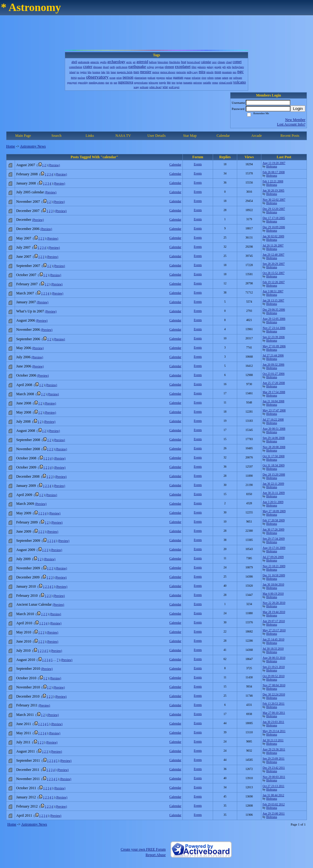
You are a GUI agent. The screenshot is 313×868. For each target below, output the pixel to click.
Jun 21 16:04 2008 (273, 401)
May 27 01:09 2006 (274, 346)
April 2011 (24, 815)
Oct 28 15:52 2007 (274, 273)
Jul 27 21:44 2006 (273, 355)
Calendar (223, 136)
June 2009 (24, 531)
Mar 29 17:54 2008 (274, 392)
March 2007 (25, 293)
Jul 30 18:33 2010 (273, 649)
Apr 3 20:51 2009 (273, 502)
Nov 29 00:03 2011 (274, 777)
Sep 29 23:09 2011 (274, 759)
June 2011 (24, 724)
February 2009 (27, 522)
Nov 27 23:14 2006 (274, 328)
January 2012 (26, 797)
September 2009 (28, 541)
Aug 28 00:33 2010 (274, 658)
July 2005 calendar (30, 192)
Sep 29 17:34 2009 (274, 539)
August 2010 (26, 660)
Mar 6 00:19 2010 (273, 594)
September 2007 (28, 266)
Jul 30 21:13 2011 (273, 740)
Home (11, 146)
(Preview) (54, 165)
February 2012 (27, 806)
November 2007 (28, 202)
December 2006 (28, 229)
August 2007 (26, 165)
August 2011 (26, 751)
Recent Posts (290, 136)
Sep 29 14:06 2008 (274, 438)
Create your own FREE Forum (143, 849)
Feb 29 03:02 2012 (274, 804)
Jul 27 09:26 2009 (273, 557)
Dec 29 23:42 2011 (274, 768)
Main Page (23, 136)
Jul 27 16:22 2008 (273, 419)
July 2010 (23, 651)
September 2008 (28, 440)
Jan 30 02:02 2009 (273, 236)
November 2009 (28, 568)
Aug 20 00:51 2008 (274, 429)
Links (90, 136)
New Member (295, 120)
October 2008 (26, 458)
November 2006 (28, 330)
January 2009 (26, 486)
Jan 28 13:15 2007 (273, 300)
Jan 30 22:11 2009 (273, 484)
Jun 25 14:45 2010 (273, 639)
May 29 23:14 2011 (274, 731)
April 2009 (24, 495)
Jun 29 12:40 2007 (273, 255)
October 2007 (26, 275)
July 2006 (23, 357)
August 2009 (26, 550)
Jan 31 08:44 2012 (273, 795)
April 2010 (24, 623)
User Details (156, 136)
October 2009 (26, 467)
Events (198, 164)
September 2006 (28, 339)
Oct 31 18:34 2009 (274, 465)
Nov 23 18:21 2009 (274, 566)
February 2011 (27, 705)
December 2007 (28, 211)
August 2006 (26, 320)
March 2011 (25, 715)
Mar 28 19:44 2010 (274, 612)
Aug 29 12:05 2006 (274, 319)
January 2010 (26, 586)
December (24, 220)
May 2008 (24, 412)
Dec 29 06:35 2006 (274, 310)
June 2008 (24, 403)
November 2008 (28, 449)
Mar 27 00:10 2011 (274, 713)
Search (56, 136)
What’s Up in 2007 (30, 311)
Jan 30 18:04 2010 (273, 584)
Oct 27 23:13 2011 (273, 786)
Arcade (257, 136)
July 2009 (23, 559)
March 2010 (25, 614)
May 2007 (24, 238)
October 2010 (26, 678)
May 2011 (24, 733)
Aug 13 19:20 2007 (274, 163)
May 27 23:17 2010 (274, 630)
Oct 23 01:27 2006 (274, 374)
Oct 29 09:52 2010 (274, 676)
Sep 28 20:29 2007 (274, 264)
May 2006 (24, 348)
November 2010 (28, 687)
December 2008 (28, 476)
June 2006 (24, 366)
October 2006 (26, 375)
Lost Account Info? (291, 124)
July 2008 (23, 421)
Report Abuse (156, 855)
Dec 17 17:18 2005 (274, 218)
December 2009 (28, 577)
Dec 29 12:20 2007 (274, 209)
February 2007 (27, 284)
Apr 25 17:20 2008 (274, 383)
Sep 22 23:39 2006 (274, 337)
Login (298, 109)
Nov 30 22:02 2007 (274, 200)
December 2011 (28, 770)
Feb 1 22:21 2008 (273, 181)
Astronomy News (33, 146)
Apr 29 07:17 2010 (274, 621)
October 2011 (26, 788)
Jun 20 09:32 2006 (273, 365)
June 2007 (24, 257)
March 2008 (25, 394)
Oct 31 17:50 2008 (274, 456)
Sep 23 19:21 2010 (274, 667)
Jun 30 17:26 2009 (273, 529)
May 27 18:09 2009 (274, 511)
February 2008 (27, 174)
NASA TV (123, 136)
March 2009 (25, 504)
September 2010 (28, 669)
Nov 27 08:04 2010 (274, 685)
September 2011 (28, 760)
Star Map (190, 136)
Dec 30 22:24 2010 (274, 694)
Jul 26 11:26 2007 (273, 245)
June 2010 (24, 641)
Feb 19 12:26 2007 (274, 282)
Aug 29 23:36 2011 (274, 749)
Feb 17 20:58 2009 (274, 520)
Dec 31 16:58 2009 (274, 575)
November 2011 (28, 779)
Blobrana (272, 166)
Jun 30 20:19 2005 (273, 190)
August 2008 (26, 431)
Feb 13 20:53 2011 (274, 704)
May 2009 (24, 513)
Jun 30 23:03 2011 (273, 722)
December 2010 (28, 696)
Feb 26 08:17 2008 (274, 172)
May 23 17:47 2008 (274, 410)
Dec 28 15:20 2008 (274, 474)
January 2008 (26, 183)
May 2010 (24, 632)
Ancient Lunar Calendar (34, 604)
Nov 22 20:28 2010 (274, 603)
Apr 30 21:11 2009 (274, 493)
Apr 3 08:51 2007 (273, 291)
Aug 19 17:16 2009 (274, 548)
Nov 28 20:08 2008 (274, 447)
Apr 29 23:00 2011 (274, 813)
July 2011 (23, 742)
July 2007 (23, 247)
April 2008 (24, 385)
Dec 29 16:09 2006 (274, 227)
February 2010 (27, 596)
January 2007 (26, 302)
